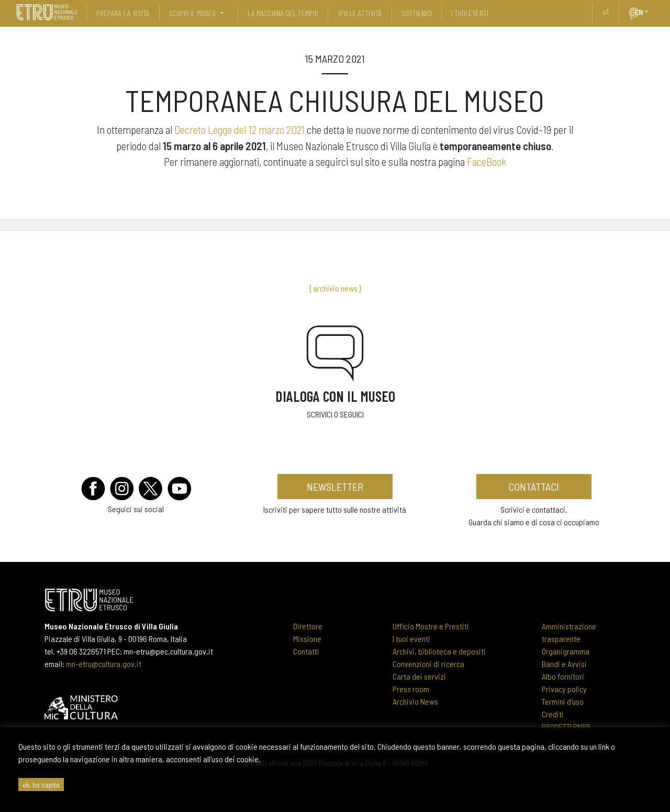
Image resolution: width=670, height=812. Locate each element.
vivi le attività (360, 13)
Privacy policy (564, 689)
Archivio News (415, 701)
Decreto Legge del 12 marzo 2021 (239, 129)
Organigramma (566, 651)
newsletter (335, 487)
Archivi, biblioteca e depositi (439, 651)
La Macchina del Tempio (283, 13)
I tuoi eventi (411, 639)
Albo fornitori (563, 676)
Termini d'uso (563, 701)
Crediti (553, 714)
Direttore (308, 626)
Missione (307, 639)
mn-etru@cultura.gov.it (104, 664)
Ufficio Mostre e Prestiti (431, 626)
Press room (411, 689)
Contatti (306, 651)
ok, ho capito (41, 785)
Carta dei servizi (419, 676)
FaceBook (487, 161)
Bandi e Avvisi (564, 664)
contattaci (534, 487)
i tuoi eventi (470, 13)
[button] (651, 12)
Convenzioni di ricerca (428, 664)
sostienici (417, 13)
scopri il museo (192, 13)
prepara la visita (123, 13)
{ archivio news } (335, 288)
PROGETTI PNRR (566, 726)
